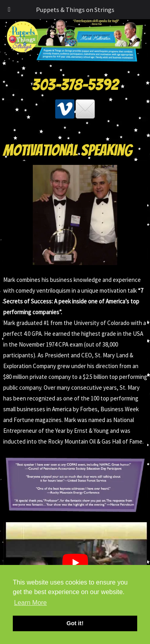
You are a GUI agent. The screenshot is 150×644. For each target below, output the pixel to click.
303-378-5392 (75, 85)
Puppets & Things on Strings (75, 10)
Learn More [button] (30, 603)
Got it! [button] (75, 623)
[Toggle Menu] (9, 10)
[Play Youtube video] (75, 563)
